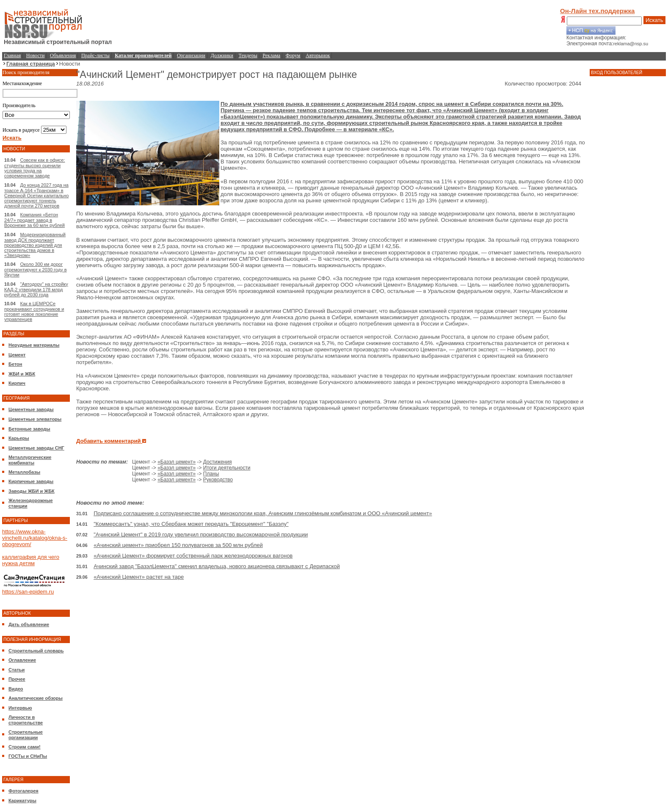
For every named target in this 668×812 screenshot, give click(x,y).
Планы (211, 474)
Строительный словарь (36, 651)
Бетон (15, 364)
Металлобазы (24, 472)
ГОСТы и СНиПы (28, 756)
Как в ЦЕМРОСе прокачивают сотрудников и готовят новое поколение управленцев (34, 311)
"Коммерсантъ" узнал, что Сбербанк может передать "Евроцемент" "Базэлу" (191, 524)
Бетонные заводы (29, 429)
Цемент (17, 355)
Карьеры (19, 438)
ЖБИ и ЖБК (22, 374)
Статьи (17, 670)
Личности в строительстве (26, 720)
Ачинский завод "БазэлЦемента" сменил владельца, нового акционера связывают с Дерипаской (217, 566)
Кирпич (17, 383)
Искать (654, 20)
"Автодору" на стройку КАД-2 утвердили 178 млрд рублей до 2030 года (36, 289)
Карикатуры (22, 801)
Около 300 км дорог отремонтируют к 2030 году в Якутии (36, 269)
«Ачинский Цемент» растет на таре (139, 577)
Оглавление (22, 660)
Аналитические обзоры (36, 698)
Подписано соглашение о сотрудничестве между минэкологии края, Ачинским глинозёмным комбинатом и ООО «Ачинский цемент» (263, 513)
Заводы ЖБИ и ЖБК (32, 491)
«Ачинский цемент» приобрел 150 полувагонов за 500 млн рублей (178, 545)
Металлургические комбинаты (30, 460)
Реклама (271, 55)
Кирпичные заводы (31, 481)
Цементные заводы (31, 409)
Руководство (218, 480)
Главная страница (31, 64)
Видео (16, 689)
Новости (36, 55)
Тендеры (248, 55)
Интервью (20, 708)
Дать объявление (29, 624)
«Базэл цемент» (177, 462)
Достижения (218, 462)
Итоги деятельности (227, 468)
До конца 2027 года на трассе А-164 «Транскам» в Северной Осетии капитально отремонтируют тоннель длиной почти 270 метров (36, 195)
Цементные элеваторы (35, 419)
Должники (222, 55)
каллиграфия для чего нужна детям (31, 560)
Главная (12, 55)
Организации (191, 55)
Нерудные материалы (34, 345)
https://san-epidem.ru (28, 592)
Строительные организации (26, 735)
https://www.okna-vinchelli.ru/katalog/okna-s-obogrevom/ (35, 538)
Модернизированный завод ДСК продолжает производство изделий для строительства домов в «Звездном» (35, 245)
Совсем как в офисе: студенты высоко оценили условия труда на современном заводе (35, 168)
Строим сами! (25, 747)
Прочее (17, 679)
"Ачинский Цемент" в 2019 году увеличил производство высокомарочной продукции (201, 534)
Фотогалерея (23, 791)
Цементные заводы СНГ (36, 448)
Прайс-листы (95, 55)
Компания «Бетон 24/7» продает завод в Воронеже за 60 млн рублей (35, 220)
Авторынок (318, 55)
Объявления (63, 55)
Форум (293, 55)
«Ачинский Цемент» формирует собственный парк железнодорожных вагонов (193, 556)
